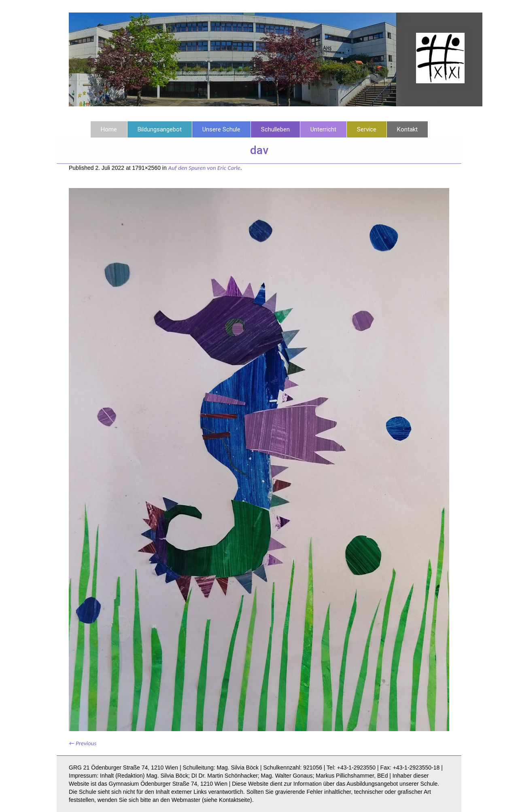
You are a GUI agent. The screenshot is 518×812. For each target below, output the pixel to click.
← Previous (83, 743)
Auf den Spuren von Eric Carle (204, 168)
